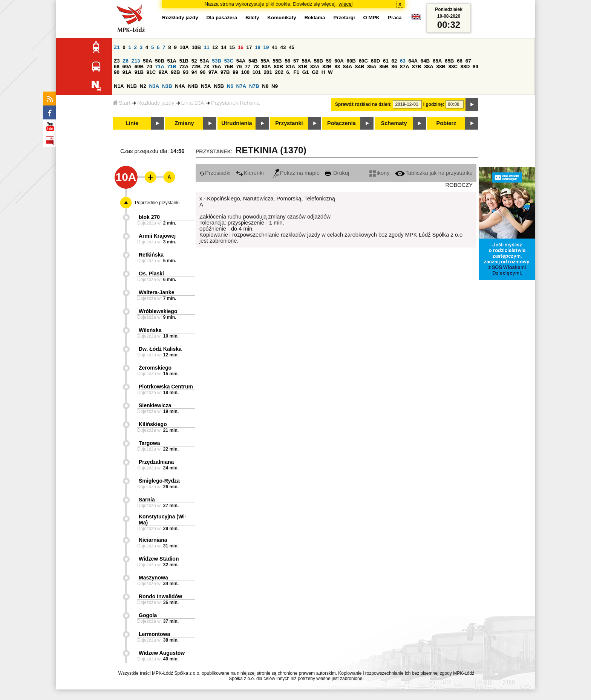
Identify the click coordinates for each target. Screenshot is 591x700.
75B (229, 66)
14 (224, 47)
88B (441, 66)
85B (384, 66)
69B (139, 66)
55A (265, 61)
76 (239, 66)
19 (266, 47)
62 (394, 61)
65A (437, 61)
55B (277, 61)
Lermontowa (154, 634)
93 (186, 72)
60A (339, 61)
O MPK (372, 18)
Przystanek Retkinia (236, 103)
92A (163, 72)
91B (139, 72)
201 (268, 72)
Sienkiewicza (155, 405)
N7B (254, 86)
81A (291, 66)
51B (184, 61)
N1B (132, 86)
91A (127, 72)
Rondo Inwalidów (160, 596)
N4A (180, 86)
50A (147, 61)
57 (296, 61)
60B (351, 61)
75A (217, 66)
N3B (167, 86)
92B (175, 72)
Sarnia (147, 500)
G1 (306, 72)
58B (318, 61)
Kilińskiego (153, 424)
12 (215, 47)
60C (363, 61)
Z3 (117, 61)
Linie (132, 123)
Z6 (126, 61)
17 (249, 47)
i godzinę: (434, 104)
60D (375, 61)
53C (229, 61)
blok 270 (149, 217)
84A (348, 66)
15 (232, 47)
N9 (275, 86)
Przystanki (289, 123)
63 (403, 61)
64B (425, 61)
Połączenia (341, 123)
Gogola (148, 615)
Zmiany (184, 123)
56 (287, 61)
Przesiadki (215, 173)
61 (386, 61)
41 (275, 47)
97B (225, 72)
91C (151, 72)
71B (172, 66)
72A (184, 66)
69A (127, 66)
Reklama (315, 18)
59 (329, 61)
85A (372, 66)
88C (453, 66)
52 (194, 61)
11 (207, 47)
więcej (346, 4)
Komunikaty (282, 18)
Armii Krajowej (157, 236)
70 (149, 66)
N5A (206, 86)
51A (172, 61)
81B (303, 66)
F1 (296, 72)
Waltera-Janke (156, 292)
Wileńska (150, 330)
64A (413, 61)
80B (279, 66)
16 (241, 47)
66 (460, 61)
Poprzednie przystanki (157, 203)
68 (117, 66)
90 (117, 72)
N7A (241, 86)
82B (327, 66)
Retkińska (151, 255)
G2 (315, 72)
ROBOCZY (459, 185)
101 (257, 72)
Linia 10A (193, 103)
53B (217, 61)
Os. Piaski (151, 274)
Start (122, 103)
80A (266, 66)
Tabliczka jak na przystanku (434, 173)
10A (184, 47)
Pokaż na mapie (296, 173)
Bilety (252, 18)
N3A (154, 86)
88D (465, 66)
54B (253, 61)
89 (475, 66)
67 (468, 61)
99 (235, 72)
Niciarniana (153, 540)
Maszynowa (153, 578)
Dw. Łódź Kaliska (160, 349)
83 (337, 66)
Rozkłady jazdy (156, 103)
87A (404, 66)
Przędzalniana (156, 462)
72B (196, 66)
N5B (219, 86)
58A (306, 61)
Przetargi (344, 18)
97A (213, 72)
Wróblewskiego (158, 311)
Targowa (149, 443)
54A (241, 61)
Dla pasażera (222, 18)
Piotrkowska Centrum (166, 387)
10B (196, 47)
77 (247, 66)
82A (315, 66)
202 (279, 72)
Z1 (117, 47)
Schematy (394, 123)
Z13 (136, 61)
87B (416, 66)
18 (258, 47)
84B (360, 66)
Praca (395, 18)
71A (159, 66)
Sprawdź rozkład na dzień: (363, 104)
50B (159, 61)
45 (292, 47)
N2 (143, 86)
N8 (265, 86)
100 (245, 72)
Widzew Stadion (159, 559)
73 (206, 66)
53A (204, 61)
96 (203, 72)
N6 (230, 86)
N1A (119, 86)
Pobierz (446, 123)
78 (256, 66)
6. (289, 72)
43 (283, 47)
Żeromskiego (155, 368)
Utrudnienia (237, 123)
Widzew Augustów (162, 653)
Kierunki (250, 173)
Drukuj (337, 173)
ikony (379, 173)
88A (429, 66)
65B (449, 61)
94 (194, 72)
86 (394, 66)
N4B (193, 86)
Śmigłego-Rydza (159, 481)
